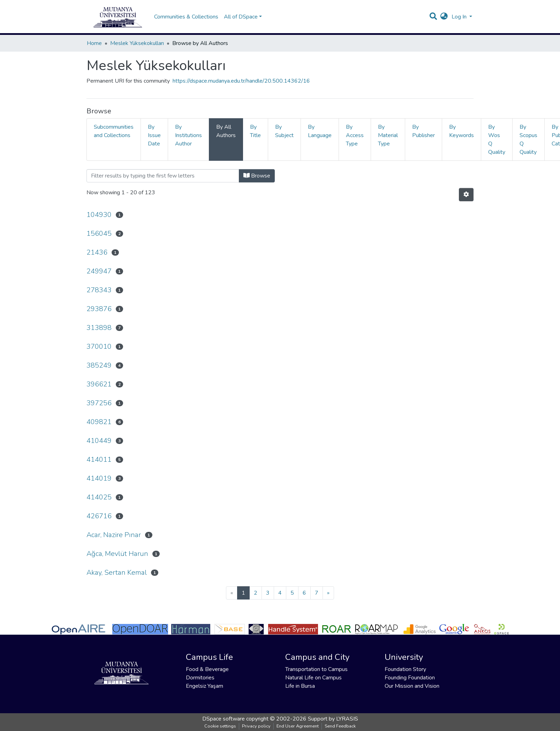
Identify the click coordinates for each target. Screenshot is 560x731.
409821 (99, 422)
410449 (99, 441)
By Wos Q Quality (497, 140)
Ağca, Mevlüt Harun (117, 554)
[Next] (328, 593)
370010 (99, 346)
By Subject (284, 131)
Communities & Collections (186, 17)
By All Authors (226, 131)
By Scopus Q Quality (528, 140)
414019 (99, 478)
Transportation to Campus (316, 669)
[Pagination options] (466, 195)
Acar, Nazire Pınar (114, 535)
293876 (99, 309)
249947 (99, 271)
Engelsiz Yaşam (205, 686)
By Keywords (461, 131)
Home (94, 43)
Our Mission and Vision (412, 686)
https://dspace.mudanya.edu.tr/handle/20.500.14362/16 (241, 81)
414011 (99, 459)
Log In (460, 17)
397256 (99, 403)
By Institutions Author (188, 135)
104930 (99, 215)
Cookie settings (220, 726)
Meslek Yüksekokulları (137, 43)
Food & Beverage (207, 669)
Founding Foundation (410, 678)
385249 (99, 365)
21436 (97, 252)
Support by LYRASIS (333, 719)
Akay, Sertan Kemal (117, 572)
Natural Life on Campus (313, 678)
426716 (99, 516)
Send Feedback (340, 726)
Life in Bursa (300, 686)
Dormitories (200, 678)
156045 (99, 233)
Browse (257, 176)
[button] (444, 17)
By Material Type (388, 135)
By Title (255, 131)
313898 (99, 328)
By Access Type (355, 135)
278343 (99, 290)
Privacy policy (256, 726)
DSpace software (224, 719)
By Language (320, 131)
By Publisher (423, 131)
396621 (99, 384)
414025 (99, 497)
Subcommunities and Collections (114, 131)
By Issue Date (154, 135)
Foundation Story (405, 669)
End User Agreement (298, 726)
